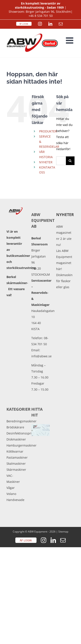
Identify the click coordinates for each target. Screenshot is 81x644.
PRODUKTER (48, 131)
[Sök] (70, 161)
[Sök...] (61, 161)
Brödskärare (15, 427)
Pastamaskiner (16, 457)
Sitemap (63, 532)
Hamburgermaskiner (16, 445)
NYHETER (46, 162)
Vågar (11, 488)
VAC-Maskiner (13, 479)
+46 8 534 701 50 (41, 16)
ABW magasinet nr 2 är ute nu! (64, 236)
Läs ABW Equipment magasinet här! (64, 260)
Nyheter (65, 215)
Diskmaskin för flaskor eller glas (64, 281)
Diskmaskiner (16, 439)
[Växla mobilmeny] (70, 40)
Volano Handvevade (15, 497)
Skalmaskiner (16, 464)
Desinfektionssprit (16, 433)
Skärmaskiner (16, 470)
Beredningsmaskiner (16, 421)
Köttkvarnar (15, 451)
